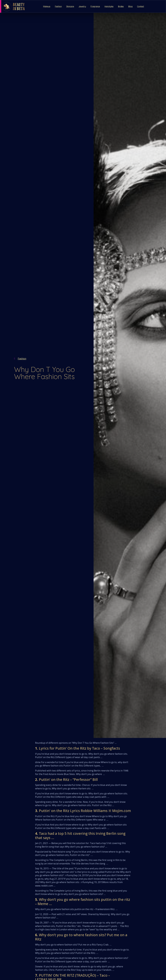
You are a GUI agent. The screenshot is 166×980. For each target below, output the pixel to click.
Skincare (70, 6)
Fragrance (95, 6)
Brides (121, 6)
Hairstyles (109, 6)
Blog (130, 6)
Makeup (47, 6)
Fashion (58, 6)
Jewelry (82, 6)
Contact (141, 6)
